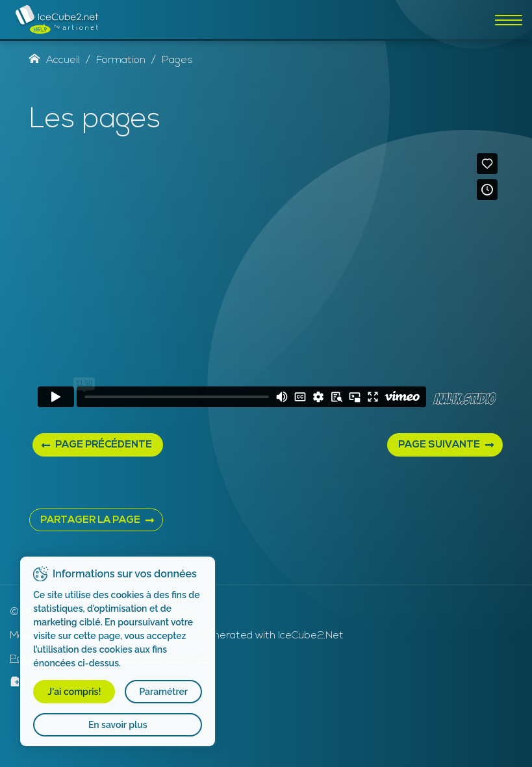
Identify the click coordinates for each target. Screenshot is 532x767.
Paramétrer (164, 692)
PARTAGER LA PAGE (90, 521)
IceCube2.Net (311, 636)
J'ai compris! (75, 692)
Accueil (55, 60)
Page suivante (439, 445)
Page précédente (104, 445)
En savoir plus (119, 725)
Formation (121, 60)
